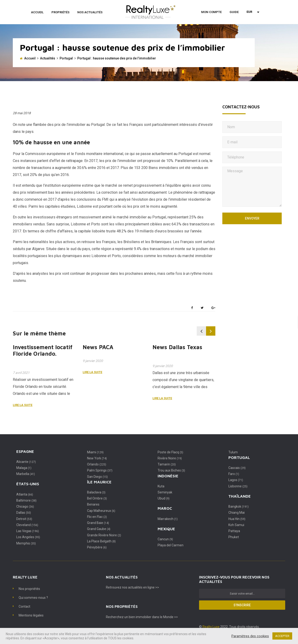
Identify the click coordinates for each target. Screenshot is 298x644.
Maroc (165, 508)
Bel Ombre (97, 498)
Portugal (66, 58)
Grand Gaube (99, 529)
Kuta (161, 486)
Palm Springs (100, 470)
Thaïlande (240, 496)
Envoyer (252, 218)
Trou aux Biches (171, 470)
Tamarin (167, 464)
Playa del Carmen (171, 545)
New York (97, 458)
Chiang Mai (237, 513)
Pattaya (234, 531)
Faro (234, 474)
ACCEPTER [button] (282, 636)
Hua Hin (237, 519)
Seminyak (165, 492)
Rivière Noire (170, 458)
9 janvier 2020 (93, 361)
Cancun (165, 539)
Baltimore (26, 500)
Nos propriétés (29, 589)
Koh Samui (236, 525)
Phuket (234, 537)
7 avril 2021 (21, 373)
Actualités (48, 58)
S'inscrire (242, 605)
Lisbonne (238, 486)
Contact (24, 606)
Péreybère (97, 547)
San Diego (97, 477)
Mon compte (211, 12)
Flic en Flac (97, 517)
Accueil (37, 12)
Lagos (236, 480)
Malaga (24, 468)
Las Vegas (28, 531)
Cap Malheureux (101, 511)
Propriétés (60, 12)
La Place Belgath (101, 541)
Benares (93, 504)
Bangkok (239, 506)
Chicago (25, 506)
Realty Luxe (211, 627)
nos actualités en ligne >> (141, 587)
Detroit (24, 519)
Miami (95, 452)
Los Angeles (28, 537)
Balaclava (96, 492)
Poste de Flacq (170, 452)
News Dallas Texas (177, 347)
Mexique (166, 529)
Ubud (164, 498)
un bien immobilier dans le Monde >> (151, 617)
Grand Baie (98, 523)
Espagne (25, 451)
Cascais (237, 468)
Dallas (24, 513)
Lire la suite (23, 405)
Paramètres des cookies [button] (250, 636)
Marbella (26, 474)
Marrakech (168, 519)
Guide (234, 12)
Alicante (26, 462)
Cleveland (27, 525)
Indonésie (168, 476)
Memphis (26, 543)
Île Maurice (99, 482)
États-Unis (28, 484)
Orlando (97, 464)
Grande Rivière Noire (104, 535)
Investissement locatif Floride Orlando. (43, 350)
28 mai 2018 (22, 113)
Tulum (233, 452)
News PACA (98, 347)
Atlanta (25, 494)
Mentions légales (31, 615)
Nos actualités (90, 12)
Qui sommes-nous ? (33, 598)
